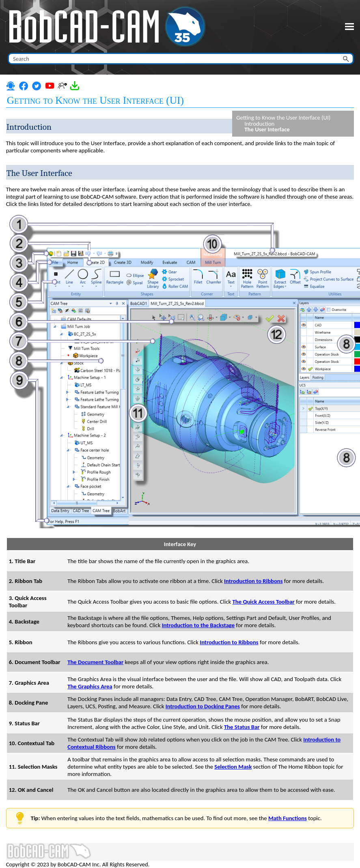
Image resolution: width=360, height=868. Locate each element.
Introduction (259, 124)
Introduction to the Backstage (198, 625)
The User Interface (267, 130)
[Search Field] (181, 59)
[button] (347, 59)
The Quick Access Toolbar (264, 602)
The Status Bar (242, 727)
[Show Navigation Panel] (349, 26)
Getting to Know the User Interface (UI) (283, 118)
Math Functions (288, 818)
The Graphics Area (90, 686)
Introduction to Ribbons (253, 581)
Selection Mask (233, 767)
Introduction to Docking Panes (203, 706)
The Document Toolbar (95, 662)
